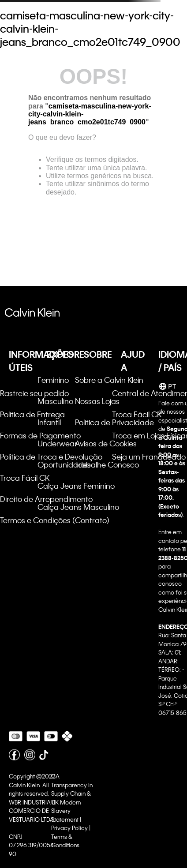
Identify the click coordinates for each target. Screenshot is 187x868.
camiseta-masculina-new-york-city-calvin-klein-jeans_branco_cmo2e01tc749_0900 (90, 29)
